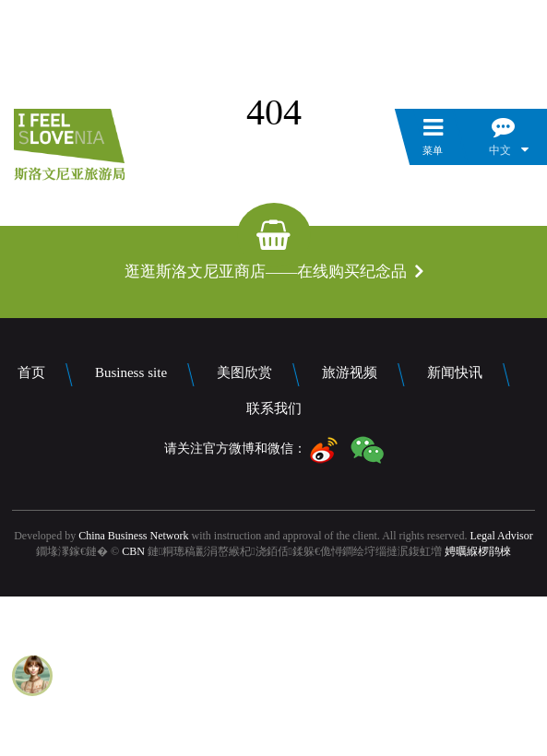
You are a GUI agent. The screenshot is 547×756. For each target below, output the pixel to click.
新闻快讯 (455, 373)
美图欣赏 (244, 373)
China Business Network (133, 536)
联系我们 (274, 409)
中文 (500, 150)
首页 (31, 373)
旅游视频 (350, 373)
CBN (133, 551)
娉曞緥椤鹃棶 (478, 551)
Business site (131, 373)
